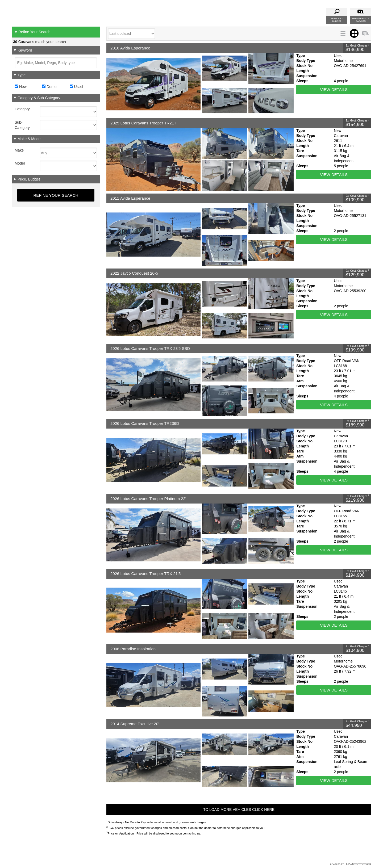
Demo (49, 87)
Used (76, 87)
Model (20, 163)
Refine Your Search (32, 32)
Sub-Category (22, 125)
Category (22, 109)
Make (19, 150)
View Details (334, 89)
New (21, 87)
